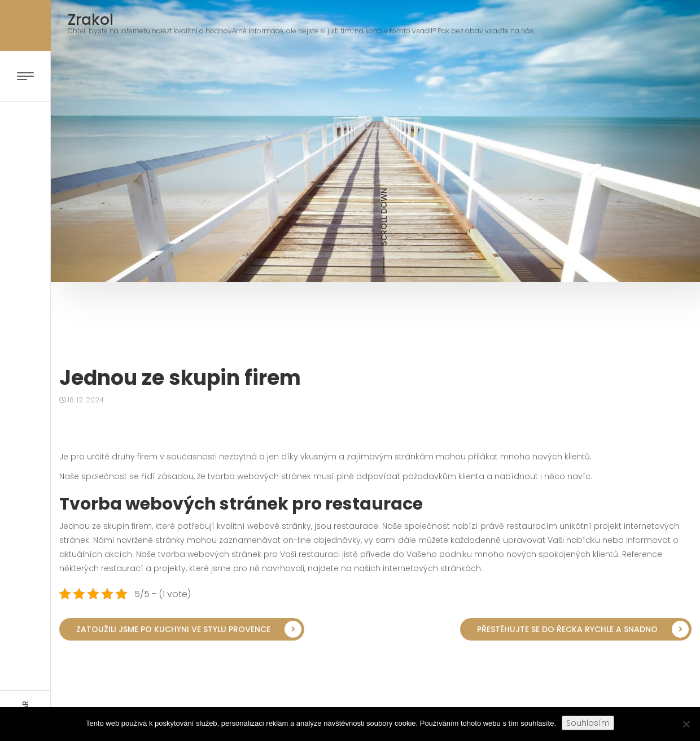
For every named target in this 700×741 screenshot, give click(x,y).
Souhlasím (588, 723)
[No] (686, 724)
